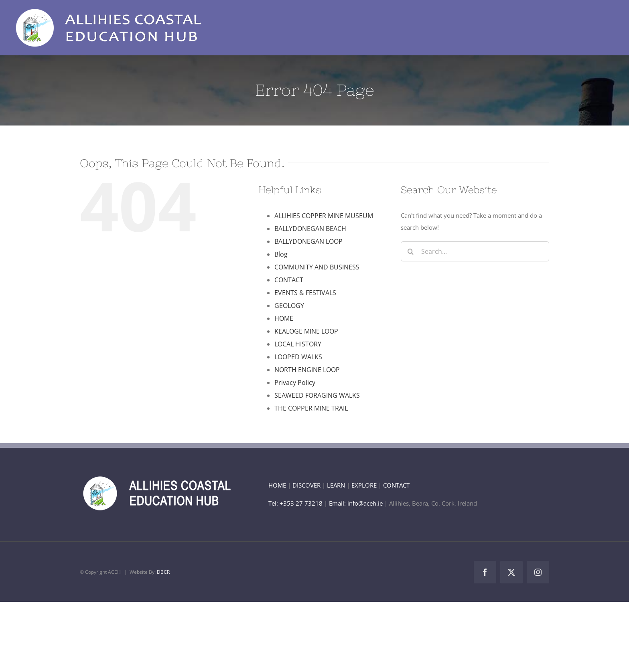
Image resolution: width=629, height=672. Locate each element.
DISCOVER (306, 485)
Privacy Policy (295, 383)
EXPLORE (364, 485)
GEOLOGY (289, 306)
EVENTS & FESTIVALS (305, 293)
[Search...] (475, 251)
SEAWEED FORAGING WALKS (317, 395)
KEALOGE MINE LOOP (306, 331)
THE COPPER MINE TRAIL (311, 408)
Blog (281, 254)
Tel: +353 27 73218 (296, 503)
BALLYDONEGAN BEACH (310, 229)
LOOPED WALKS (298, 357)
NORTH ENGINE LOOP (307, 370)
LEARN (336, 485)
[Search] (411, 251)
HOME (284, 318)
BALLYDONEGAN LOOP (308, 241)
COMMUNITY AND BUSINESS (317, 267)
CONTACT (289, 280)
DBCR (163, 572)
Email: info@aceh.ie (356, 503)
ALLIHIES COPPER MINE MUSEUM (324, 216)
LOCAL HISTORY (298, 344)
